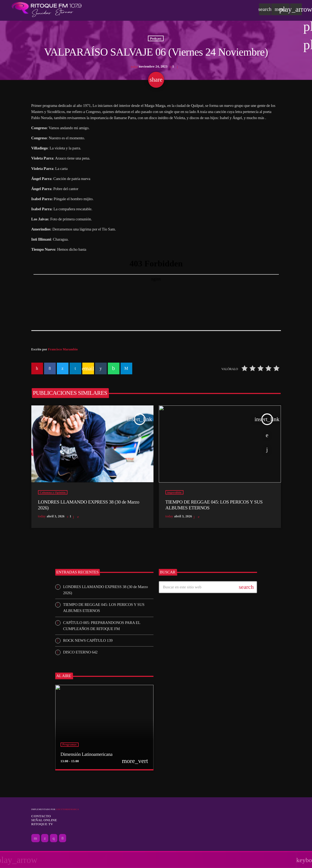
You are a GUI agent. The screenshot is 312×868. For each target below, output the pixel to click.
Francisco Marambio (63, 350)
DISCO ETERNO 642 (80, 653)
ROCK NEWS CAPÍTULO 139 (88, 641)
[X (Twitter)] (45, 839)
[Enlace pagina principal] (47, 9)
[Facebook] (63, 839)
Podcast (156, 39)
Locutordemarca (67, 810)
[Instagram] (54, 839)
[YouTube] (36, 839)
